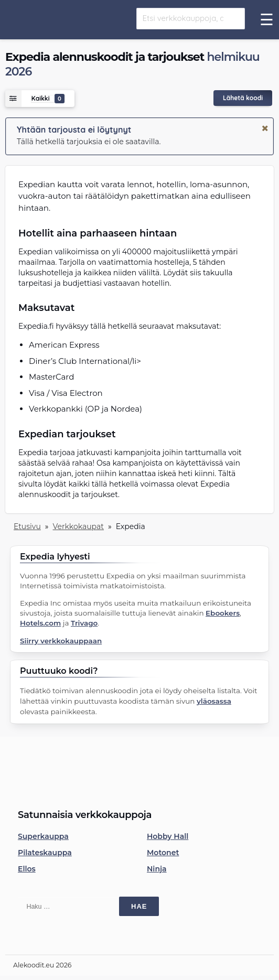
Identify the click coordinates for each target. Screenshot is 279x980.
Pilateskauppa (45, 853)
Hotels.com (40, 623)
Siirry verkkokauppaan (61, 641)
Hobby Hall (168, 836)
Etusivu (27, 526)
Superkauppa (43, 836)
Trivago (84, 623)
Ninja (157, 869)
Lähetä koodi (243, 98)
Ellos (27, 869)
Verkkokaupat (78, 526)
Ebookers (223, 613)
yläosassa (214, 701)
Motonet (163, 853)
